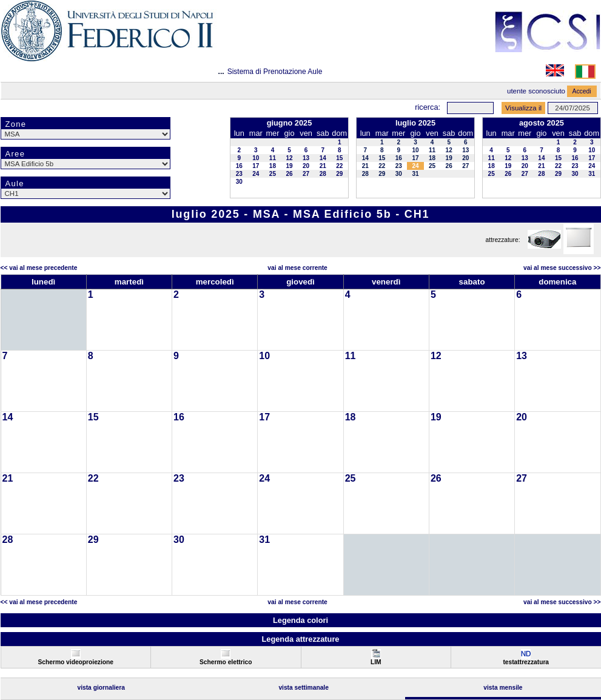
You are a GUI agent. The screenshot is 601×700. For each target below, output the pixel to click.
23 (239, 174)
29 (339, 174)
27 (306, 174)
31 (415, 174)
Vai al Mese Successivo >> (562, 268)
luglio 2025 (415, 123)
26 (289, 174)
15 (339, 158)
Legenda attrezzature (300, 639)
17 (256, 166)
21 (323, 166)
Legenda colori (300, 620)
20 (306, 166)
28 (323, 174)
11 (273, 158)
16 (239, 166)
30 (239, 182)
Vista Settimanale (304, 688)
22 (339, 166)
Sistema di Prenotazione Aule (275, 72)
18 (273, 166)
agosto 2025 (542, 123)
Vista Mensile (503, 688)
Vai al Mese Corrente (297, 268)
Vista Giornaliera (101, 688)
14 (323, 158)
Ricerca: (428, 107)
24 (256, 174)
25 (273, 174)
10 (256, 158)
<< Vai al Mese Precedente (39, 268)
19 (289, 166)
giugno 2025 (290, 123)
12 (289, 158)
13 (306, 158)
